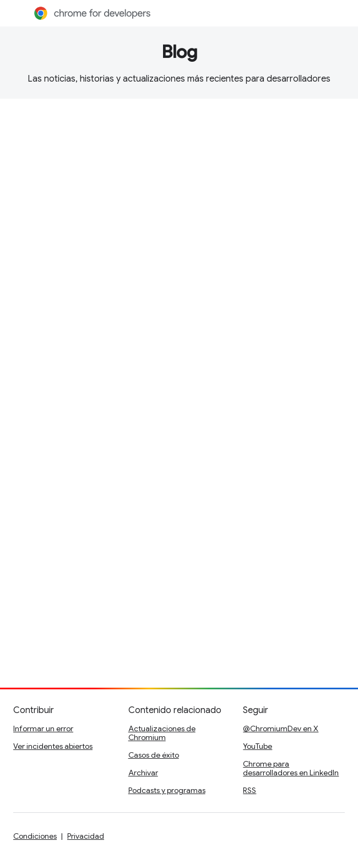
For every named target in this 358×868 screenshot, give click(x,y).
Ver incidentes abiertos (53, 746)
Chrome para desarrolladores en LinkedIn (291, 768)
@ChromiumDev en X (281, 728)
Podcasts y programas (167, 790)
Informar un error (43, 728)
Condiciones (35, 836)
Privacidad (86, 836)
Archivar (143, 773)
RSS (249, 790)
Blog (179, 52)
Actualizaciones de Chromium (162, 733)
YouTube (257, 746)
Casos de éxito (154, 755)
